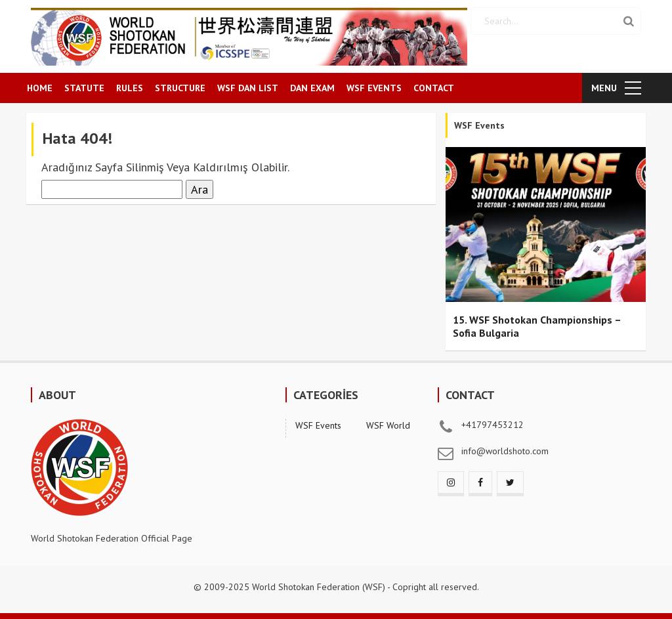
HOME (40, 88)
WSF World (388, 425)
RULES (130, 88)
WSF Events (318, 425)
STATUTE (84, 88)
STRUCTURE (180, 88)
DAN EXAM (312, 88)
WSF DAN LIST (248, 88)
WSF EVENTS (374, 88)
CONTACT (434, 88)
